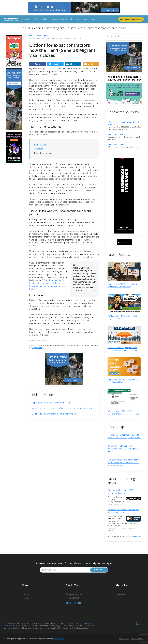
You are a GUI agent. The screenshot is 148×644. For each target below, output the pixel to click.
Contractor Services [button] (60, 19)
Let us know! (136, 536)
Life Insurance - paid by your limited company (123, 123)
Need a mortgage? (116, 134)
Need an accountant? (117, 144)
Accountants (96, 19)
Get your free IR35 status (131, 19)
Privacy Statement (137, 639)
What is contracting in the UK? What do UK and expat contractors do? (63, 408)
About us (121, 594)
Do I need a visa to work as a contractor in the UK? (55, 414)
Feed (142, 624)
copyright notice (37, 348)
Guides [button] (45, 19)
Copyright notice (59, 639)
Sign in (27, 598)
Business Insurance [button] (79, 19)
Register (27, 594)
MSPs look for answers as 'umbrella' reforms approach (123, 511)
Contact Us (74, 598)
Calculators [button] (26, 19)
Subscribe (99, 570)
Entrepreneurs (41, 145)
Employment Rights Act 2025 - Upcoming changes (121, 492)
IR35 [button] (36, 19)
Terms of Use (124, 639)
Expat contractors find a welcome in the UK (51, 403)
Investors (39, 149)
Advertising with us (74, 594)
